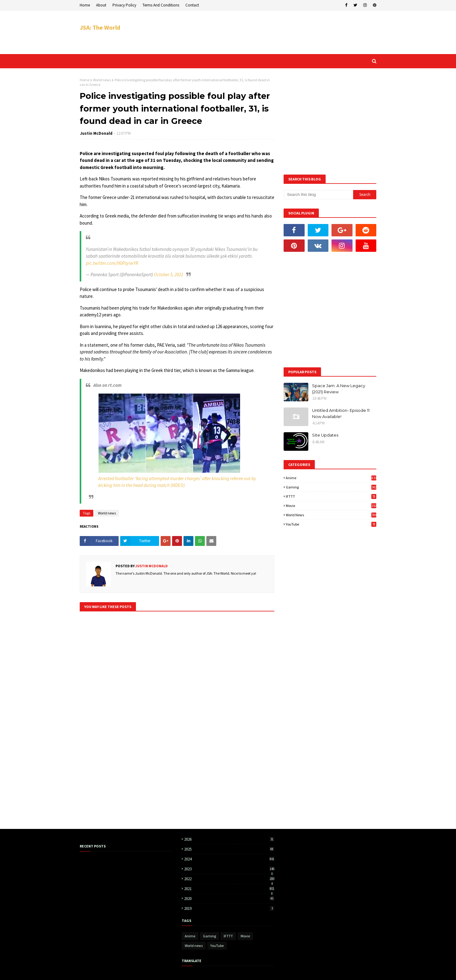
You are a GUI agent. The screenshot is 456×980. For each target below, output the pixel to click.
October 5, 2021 (169, 275)
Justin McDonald (96, 133)
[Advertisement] (264, 32)
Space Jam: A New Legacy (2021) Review (339, 389)
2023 (229, 869)
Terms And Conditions (161, 5)
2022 (229, 879)
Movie (331, 506)
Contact (192, 5)
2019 (229, 908)
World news (102, 80)
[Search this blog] (318, 195)
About (101, 5)
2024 (229, 859)
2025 (229, 849)
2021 (229, 889)
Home (85, 5)
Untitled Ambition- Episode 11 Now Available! (341, 413)
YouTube (331, 524)
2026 (229, 839)
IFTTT (331, 496)
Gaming (331, 487)
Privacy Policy (124, 5)
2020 (229, 899)
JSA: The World (100, 27)
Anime (331, 478)
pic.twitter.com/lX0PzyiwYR (112, 263)
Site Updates (325, 435)
